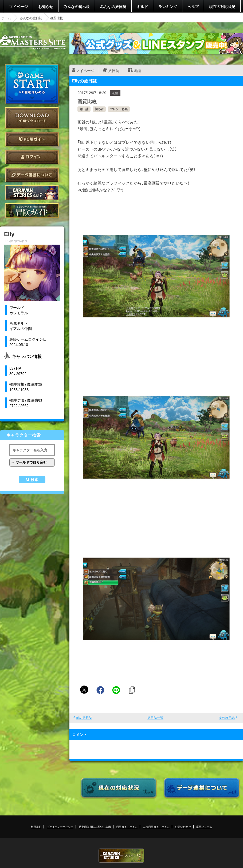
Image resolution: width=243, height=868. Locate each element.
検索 (34, 480)
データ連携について (32, 175)
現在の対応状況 (222, 6)
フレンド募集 (119, 109)
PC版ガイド (32, 139)
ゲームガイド (32, 211)
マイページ (18, 6)
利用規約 (36, 827)
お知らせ (46, 6)
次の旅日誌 (227, 718)
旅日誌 (114, 70)
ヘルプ (193, 6)
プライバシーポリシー (60, 827)
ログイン (32, 157)
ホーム (6, 18)
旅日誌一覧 (155, 718)
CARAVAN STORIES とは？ (32, 193)
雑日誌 (84, 109)
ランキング (168, 6)
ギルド (142, 6)
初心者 (99, 109)
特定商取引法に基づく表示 (95, 827)
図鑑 (137, 70)
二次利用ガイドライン (156, 827)
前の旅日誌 (84, 718)
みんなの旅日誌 (113, 6)
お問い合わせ (183, 827)
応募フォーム (204, 827)
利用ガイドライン (127, 827)
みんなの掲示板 (77, 6)
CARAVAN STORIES (121, 856)
